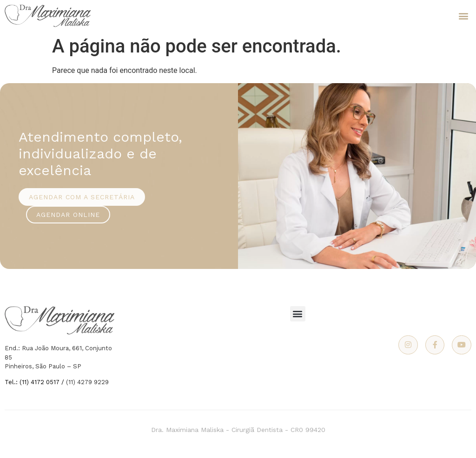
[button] (464, 16)
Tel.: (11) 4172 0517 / (35, 382)
